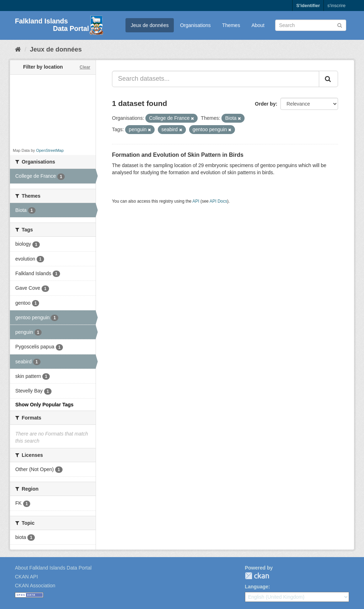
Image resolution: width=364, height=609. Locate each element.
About (258, 25)
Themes (231, 25)
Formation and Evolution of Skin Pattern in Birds (178, 155)
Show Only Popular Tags (44, 405)
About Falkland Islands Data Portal (53, 568)
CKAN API (26, 577)
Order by (265, 104)
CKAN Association (35, 586)
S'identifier (308, 6)
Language (257, 587)
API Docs (219, 201)
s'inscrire (336, 6)
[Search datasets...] (216, 79)
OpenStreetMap (50, 150)
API (196, 201)
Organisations (195, 25)
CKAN (257, 576)
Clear (85, 67)
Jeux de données (150, 25)
